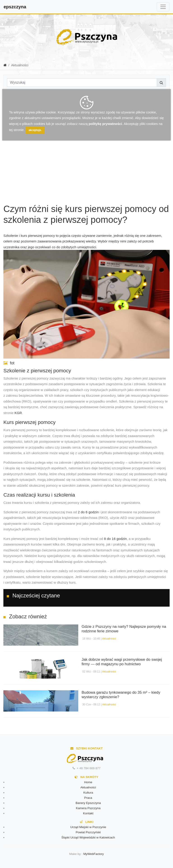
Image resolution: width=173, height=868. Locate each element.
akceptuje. (35, 130)
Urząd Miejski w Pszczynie (88, 827)
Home (88, 782)
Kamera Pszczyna (88, 808)
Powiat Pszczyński (88, 832)
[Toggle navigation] (163, 7)
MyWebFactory (93, 854)
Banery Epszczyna (88, 803)
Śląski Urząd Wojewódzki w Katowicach (88, 837)
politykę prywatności (105, 124)
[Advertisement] (39, 150)
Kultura (88, 793)
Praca (88, 798)
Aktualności (109, 639)
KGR (18, 413)
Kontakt (88, 813)
